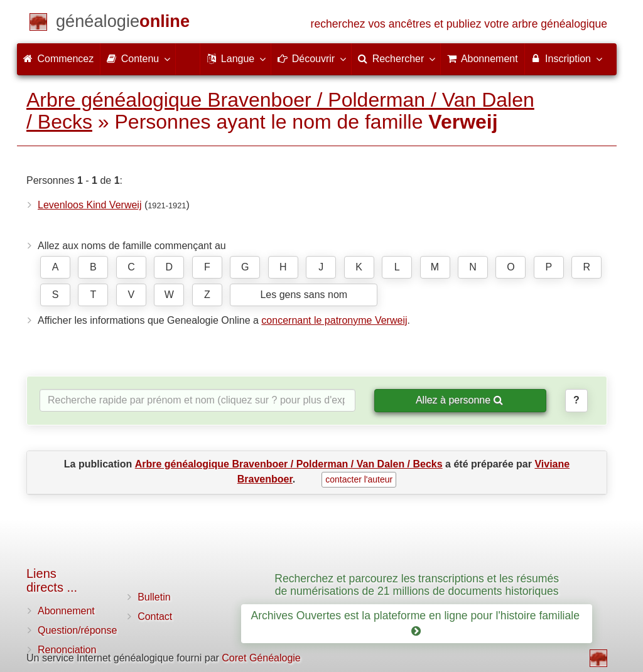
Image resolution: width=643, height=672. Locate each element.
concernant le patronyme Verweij (334, 320)
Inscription (566, 58)
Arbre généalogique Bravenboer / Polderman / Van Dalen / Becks (280, 111)
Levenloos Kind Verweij (89, 205)
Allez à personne (459, 400)
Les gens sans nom (304, 295)
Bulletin (154, 597)
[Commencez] (123, 24)
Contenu (138, 58)
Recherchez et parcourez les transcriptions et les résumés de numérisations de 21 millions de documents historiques (417, 584)
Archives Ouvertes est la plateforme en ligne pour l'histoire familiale (416, 623)
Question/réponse (77, 630)
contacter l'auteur (359, 479)
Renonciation (67, 650)
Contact (155, 616)
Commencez (58, 59)
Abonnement (66, 611)
